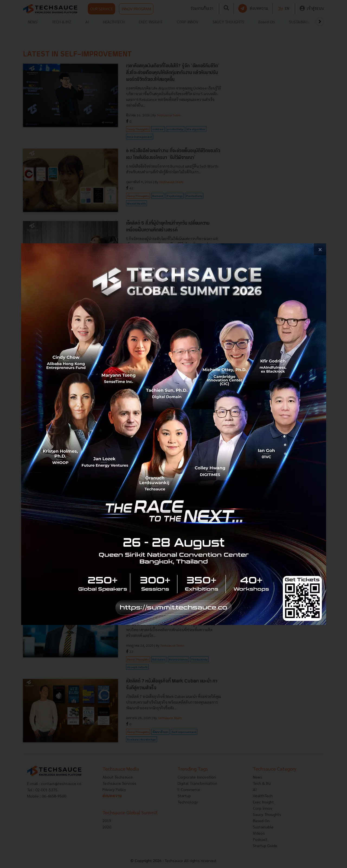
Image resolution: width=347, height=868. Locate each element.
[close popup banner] (320, 249)
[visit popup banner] (174, 434)
